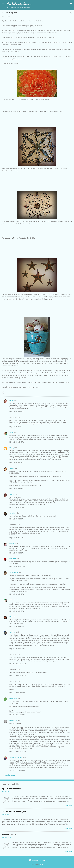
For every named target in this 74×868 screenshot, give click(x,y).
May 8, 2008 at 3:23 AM (17, 507)
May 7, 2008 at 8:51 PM (17, 489)
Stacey (12, 448)
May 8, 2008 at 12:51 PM (17, 566)
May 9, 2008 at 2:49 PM (17, 626)
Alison (11, 433)
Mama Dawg (13, 698)
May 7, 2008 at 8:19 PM (17, 442)
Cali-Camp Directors (16, 757)
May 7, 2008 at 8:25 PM (17, 463)
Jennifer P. (13, 600)
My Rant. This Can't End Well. (12, 789)
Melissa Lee (13, 721)
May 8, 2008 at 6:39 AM (17, 519)
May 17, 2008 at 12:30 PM (18, 752)
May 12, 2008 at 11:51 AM (18, 664)
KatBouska (13, 559)
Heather (12, 544)
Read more (69, 806)
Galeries (41, 864)
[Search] (71, 4)
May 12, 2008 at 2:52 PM (17, 693)
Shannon (12, 617)
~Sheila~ (12, 494)
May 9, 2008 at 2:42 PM (17, 611)
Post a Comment (9, 775)
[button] (71, 13)
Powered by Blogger (37, 860)
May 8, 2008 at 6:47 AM (17, 538)
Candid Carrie (14, 572)
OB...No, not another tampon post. (14, 812)
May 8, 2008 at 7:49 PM (17, 594)
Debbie (12, 400)
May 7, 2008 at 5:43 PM (17, 412)
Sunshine (12, 513)
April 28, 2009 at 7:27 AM (17, 770)
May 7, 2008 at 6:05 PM (17, 427)
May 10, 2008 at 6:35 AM (17, 649)
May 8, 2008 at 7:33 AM (17, 553)
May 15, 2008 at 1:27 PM (17, 715)
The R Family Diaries (19, 4)
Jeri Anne (12, 632)
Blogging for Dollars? (9, 835)
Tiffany (12, 468)
